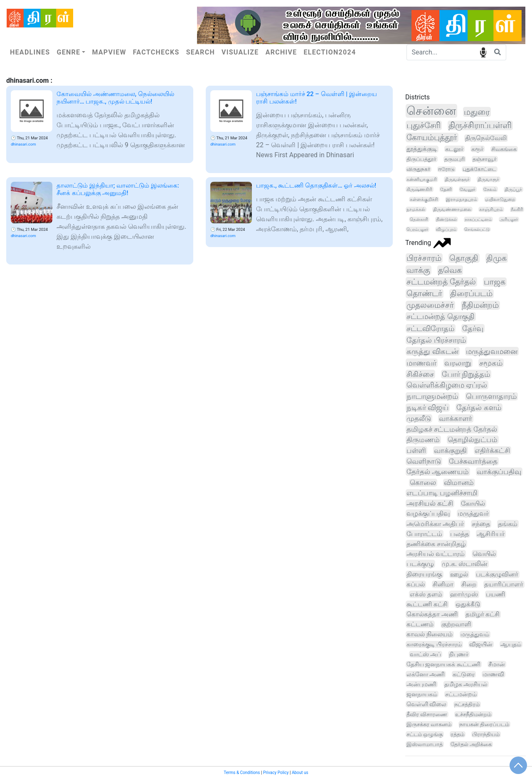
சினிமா (443, 584)
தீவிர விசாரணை (427, 714)
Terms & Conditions (242, 773)
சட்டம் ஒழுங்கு (425, 734)
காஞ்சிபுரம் (491, 209)
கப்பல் (416, 584)
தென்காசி (419, 219)
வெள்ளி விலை (426, 704)
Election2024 (330, 52)
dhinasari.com (23, 144)
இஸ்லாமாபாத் (425, 744)
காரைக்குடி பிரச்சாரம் (434, 644)
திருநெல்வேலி (486, 138)
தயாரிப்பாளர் (504, 584)
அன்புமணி (421, 684)
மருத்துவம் (475, 634)
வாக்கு (418, 270)
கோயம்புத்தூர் (432, 137)
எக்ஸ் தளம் (426, 594)
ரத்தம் (457, 734)
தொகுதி (464, 258)
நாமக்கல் (416, 209)
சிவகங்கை (504, 149)
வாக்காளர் (456, 418)
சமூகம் (491, 363)
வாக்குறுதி (450, 450)
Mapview (109, 52)
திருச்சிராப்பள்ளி (480, 125)
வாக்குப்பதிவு (499, 472)
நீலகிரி (517, 209)
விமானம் (459, 483)
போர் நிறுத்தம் (466, 374)
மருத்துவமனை (492, 351)
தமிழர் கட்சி (483, 614)
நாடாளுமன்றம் (432, 396)
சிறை (469, 584)
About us (300, 773)
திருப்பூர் (513, 189)
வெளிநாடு (424, 461)
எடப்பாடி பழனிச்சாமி (442, 493)
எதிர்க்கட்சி (492, 450)
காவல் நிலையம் (430, 634)
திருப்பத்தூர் (421, 159)
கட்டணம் (420, 624)
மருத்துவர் (473, 513)
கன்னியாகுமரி (422, 179)
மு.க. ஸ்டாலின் (465, 564)
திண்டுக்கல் (446, 219)
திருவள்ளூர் (457, 179)
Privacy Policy (276, 773)
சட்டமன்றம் (461, 694)
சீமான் (497, 664)
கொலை (423, 483)
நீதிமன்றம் (480, 305)
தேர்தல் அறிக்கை (471, 744)
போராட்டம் (424, 534)
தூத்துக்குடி (422, 149)
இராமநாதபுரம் (462, 199)
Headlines (30, 52)
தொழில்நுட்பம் (473, 440)
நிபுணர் (459, 654)
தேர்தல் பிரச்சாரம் (436, 340)
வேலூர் (468, 189)
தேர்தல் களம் (479, 408)
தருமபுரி (454, 159)
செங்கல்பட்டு (477, 229)
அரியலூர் (509, 219)
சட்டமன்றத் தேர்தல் (441, 282)
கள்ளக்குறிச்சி (424, 199)
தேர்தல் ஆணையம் (438, 472)
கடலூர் (454, 149)
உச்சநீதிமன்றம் (473, 714)
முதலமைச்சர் (430, 305)
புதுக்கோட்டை (479, 169)
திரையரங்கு (424, 574)
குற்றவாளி (456, 624)
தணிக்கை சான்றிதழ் (436, 544)
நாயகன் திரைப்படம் (484, 724)
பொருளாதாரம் (491, 396)
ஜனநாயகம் (422, 694)
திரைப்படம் (471, 294)
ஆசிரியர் (491, 534)
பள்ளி (416, 450)
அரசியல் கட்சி (430, 503)
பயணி (495, 594)
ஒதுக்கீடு (468, 604)
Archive (281, 52)
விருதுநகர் (418, 169)
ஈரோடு (446, 169)
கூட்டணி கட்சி (427, 604)
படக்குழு (420, 564)
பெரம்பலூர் (417, 229)
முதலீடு (419, 418)
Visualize (240, 52)
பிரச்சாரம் (424, 258)
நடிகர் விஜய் (427, 408)
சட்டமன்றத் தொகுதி (441, 317)
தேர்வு (473, 328)
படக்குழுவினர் (497, 574)
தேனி (446, 189)
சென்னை (431, 111)
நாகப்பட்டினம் (478, 219)
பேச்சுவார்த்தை (473, 461)
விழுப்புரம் (446, 229)
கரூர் (477, 149)
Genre (68, 52)
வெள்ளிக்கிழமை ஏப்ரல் (447, 385)
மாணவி (493, 674)
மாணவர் (421, 363)
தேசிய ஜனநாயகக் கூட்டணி (443, 664)
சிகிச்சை (420, 374)
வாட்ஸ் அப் (426, 654)
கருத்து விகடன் (432, 351)
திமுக (496, 258)
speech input (483, 52)
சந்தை (481, 524)
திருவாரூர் (488, 179)
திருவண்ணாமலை (452, 209)
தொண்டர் (424, 294)
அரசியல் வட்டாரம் (436, 554)
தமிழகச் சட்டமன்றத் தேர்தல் (452, 429)
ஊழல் (459, 574)
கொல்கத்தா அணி (432, 614)
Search (201, 52)
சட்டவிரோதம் (430, 328)
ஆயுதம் (511, 644)
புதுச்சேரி (424, 125)
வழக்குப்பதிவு (428, 513)
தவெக (450, 270)
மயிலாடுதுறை (500, 199)
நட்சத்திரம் (467, 704)
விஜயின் (481, 644)
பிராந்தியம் (486, 734)
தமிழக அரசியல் (466, 684)
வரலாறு (458, 363)
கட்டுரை (464, 674)
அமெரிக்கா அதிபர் (435, 524)
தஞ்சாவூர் (485, 159)
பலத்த (459, 534)
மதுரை (477, 112)
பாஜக (495, 282)
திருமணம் (423, 440)
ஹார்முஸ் (464, 594)
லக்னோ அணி (426, 674)
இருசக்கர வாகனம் (429, 724)
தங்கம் (508, 524)
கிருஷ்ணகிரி (419, 189)
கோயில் (473, 503)
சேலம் (490, 189)
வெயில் (484, 554)
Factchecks (156, 52)
